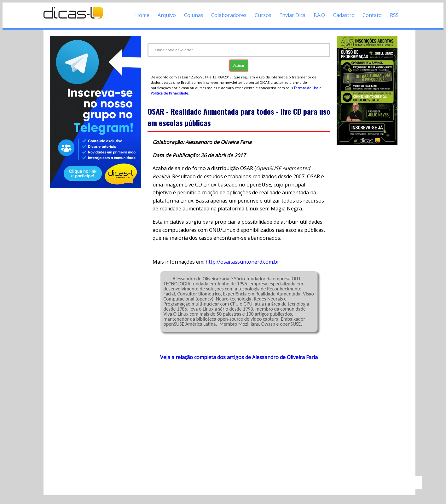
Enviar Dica (292, 15)
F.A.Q (319, 15)
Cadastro (344, 15)
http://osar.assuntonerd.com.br (242, 262)
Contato (372, 15)
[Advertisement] (239, 421)
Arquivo (167, 15)
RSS (394, 15)
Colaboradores (229, 15)
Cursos (263, 15)
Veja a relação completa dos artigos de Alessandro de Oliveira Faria (239, 357)
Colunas (194, 15)
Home (142, 15)
